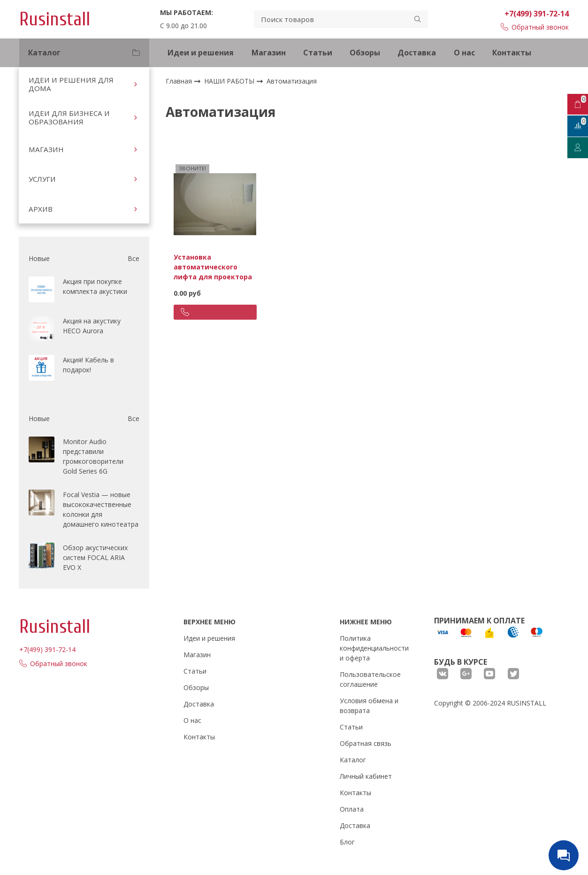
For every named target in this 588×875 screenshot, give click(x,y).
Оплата (352, 809)
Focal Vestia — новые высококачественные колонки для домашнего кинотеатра (101, 509)
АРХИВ (41, 209)
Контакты (512, 53)
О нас (464, 53)
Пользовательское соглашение (370, 679)
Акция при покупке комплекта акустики (95, 286)
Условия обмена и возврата (369, 706)
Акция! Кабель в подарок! (88, 365)
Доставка (417, 53)
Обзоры (365, 53)
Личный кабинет (366, 776)
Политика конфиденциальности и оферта (374, 648)
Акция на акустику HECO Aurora (92, 326)
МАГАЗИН (46, 149)
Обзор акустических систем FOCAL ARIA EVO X (95, 557)
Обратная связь (366, 743)
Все (134, 258)
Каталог (353, 760)
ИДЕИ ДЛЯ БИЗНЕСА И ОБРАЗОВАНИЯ (69, 117)
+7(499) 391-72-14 (537, 14)
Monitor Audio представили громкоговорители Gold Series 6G (93, 456)
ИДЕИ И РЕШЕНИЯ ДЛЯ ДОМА (71, 84)
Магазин (269, 53)
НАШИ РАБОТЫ (230, 81)
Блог (347, 842)
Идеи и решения (201, 53)
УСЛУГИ (42, 179)
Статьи (318, 53)
